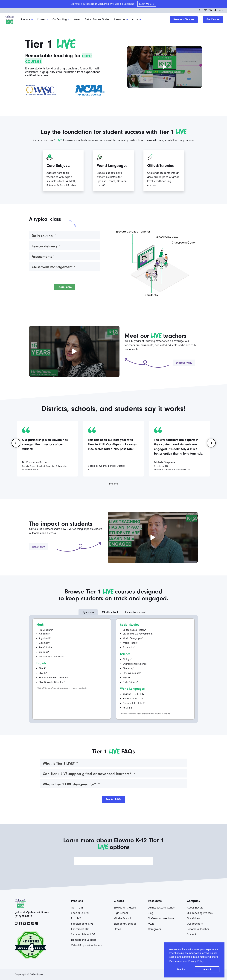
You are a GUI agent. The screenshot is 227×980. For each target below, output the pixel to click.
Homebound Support (84, 940)
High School (121, 913)
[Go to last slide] (16, 443)
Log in (219, 10)
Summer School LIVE (83, 934)
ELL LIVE (76, 918)
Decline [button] (181, 969)
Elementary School (125, 924)
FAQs (151, 924)
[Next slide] (211, 443)
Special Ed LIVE (80, 913)
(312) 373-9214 (205, 10)
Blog (151, 913)
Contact (191, 934)
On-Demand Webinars (161, 918)
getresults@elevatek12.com (32, 912)
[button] (165, 67)
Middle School (122, 918)
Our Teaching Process (200, 913)
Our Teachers (195, 924)
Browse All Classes (125, 908)
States (77, 19)
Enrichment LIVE (81, 929)
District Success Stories (97, 19)
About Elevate (195, 908)
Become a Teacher (184, 19)
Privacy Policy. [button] (196, 961)
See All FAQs (114, 799)
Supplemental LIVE (82, 924)
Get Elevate (213, 19)
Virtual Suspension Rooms (86, 945)
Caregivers (154, 929)
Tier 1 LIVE (77, 908)
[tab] (110, 484)
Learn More (145, 4)
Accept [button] (207, 969)
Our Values (193, 918)
